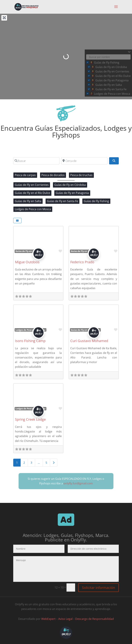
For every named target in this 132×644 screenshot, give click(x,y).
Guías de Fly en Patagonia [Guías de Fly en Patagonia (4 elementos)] (72, 193)
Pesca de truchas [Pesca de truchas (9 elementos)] (81, 175)
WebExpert (48, 619)
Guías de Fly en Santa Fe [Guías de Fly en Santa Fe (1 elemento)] (62, 201)
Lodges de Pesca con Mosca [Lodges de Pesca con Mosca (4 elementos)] (33, 209)
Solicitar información (98, 588)
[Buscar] (36, 161)
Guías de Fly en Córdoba (29, 251)
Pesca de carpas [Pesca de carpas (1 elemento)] (25, 175)
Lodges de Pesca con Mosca (30, 330)
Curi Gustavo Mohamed (89, 341)
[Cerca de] (84, 161)
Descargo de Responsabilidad (95, 619)
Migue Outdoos (27, 262)
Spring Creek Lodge (30, 419)
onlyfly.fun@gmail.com (78, 483)
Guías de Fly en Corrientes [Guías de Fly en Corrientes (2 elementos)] (32, 185)
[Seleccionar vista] (17, 221)
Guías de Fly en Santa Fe (84, 251)
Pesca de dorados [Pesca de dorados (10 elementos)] (53, 175)
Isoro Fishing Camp (30, 341)
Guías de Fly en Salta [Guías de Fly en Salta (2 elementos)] (28, 201)
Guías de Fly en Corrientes (85, 330)
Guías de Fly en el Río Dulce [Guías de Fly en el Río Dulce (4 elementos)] (32, 193)
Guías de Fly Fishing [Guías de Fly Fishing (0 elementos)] (96, 201)
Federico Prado (82, 262)
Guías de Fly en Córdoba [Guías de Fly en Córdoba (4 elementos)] (70, 185)
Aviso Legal (65, 619)
